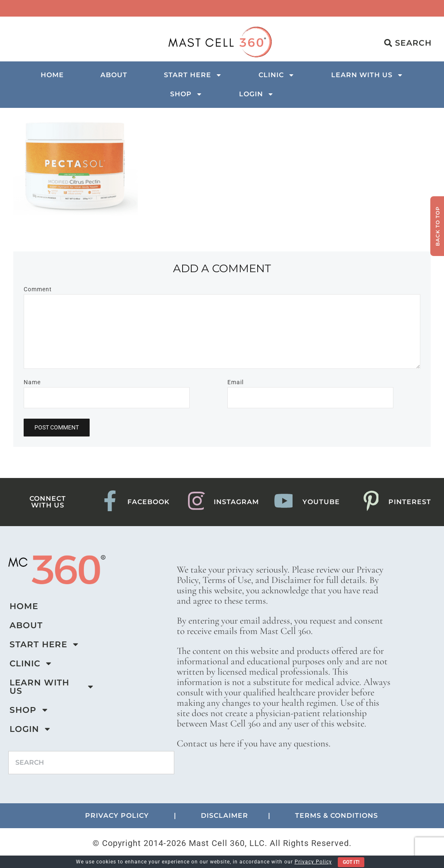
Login (256, 94)
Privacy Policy (313, 862)
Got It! (351, 862)
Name (32, 382)
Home (52, 75)
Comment (38, 289)
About (114, 75)
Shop (186, 94)
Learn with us (367, 75)
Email (235, 382)
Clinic (277, 75)
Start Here (193, 75)
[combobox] (91, 763)
